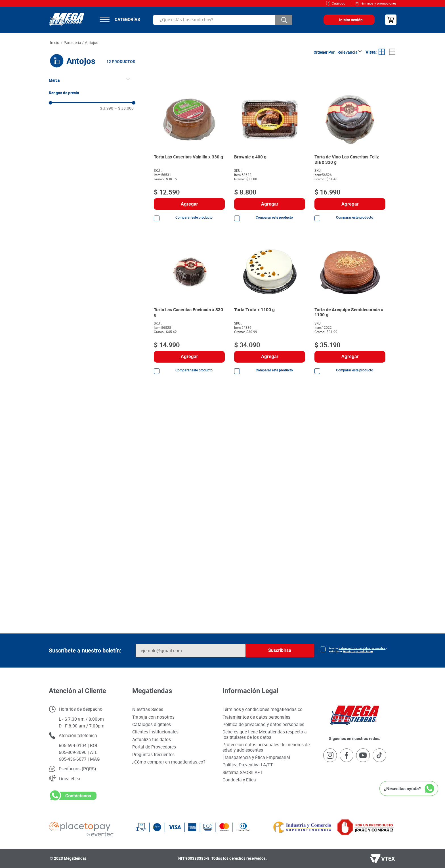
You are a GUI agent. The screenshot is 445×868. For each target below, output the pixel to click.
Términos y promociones (378, 3)
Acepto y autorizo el (358, 650)
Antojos (92, 43)
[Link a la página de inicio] (55, 43)
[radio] (382, 52)
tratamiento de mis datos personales (362, 648)
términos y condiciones (358, 651)
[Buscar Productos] (284, 20)
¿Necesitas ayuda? (402, 788)
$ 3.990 (107, 108)
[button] (92, 80)
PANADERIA (72, 43)
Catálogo (339, 3)
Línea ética (70, 779)
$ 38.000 (124, 108)
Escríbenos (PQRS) (77, 769)
